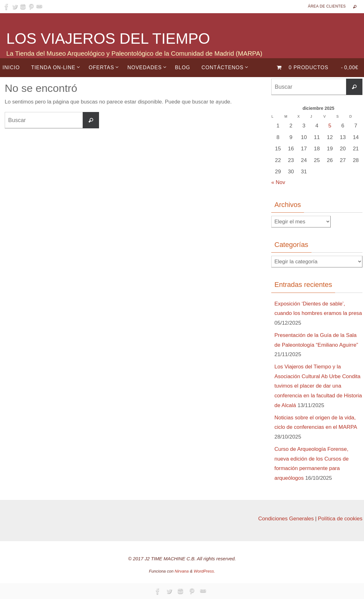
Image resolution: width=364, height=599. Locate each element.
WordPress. (204, 571)
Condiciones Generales (286, 519)
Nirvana (182, 571)
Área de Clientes (327, 6)
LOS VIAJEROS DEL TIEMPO (108, 39)
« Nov (278, 182)
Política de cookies (340, 519)
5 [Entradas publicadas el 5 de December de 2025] (330, 126)
